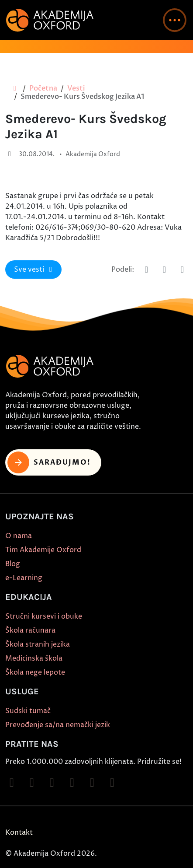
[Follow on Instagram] (32, 783)
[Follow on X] (92, 783)
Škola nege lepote (35, 672)
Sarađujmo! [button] (49, 462)
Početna (43, 88)
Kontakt (19, 833)
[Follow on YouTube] (72, 783)
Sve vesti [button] (34, 269)
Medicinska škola (34, 658)
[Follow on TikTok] (52, 783)
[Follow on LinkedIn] (112, 783)
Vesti (76, 88)
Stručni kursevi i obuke (44, 616)
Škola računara (30, 630)
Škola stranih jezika (38, 644)
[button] (175, 20)
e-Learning (24, 578)
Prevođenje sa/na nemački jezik (58, 725)
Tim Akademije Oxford (43, 550)
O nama (19, 536)
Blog (13, 564)
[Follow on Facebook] (12, 783)
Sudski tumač (28, 711)
